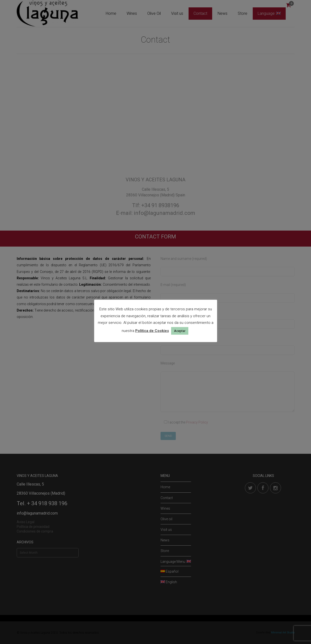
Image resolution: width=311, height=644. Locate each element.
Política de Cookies (152, 331)
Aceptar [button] (180, 331)
